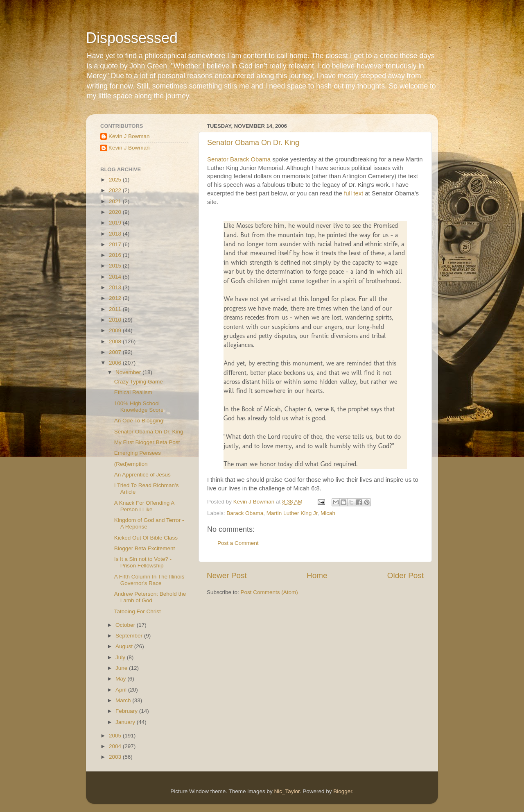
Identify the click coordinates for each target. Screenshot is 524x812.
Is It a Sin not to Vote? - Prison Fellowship (143, 562)
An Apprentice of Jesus (142, 475)
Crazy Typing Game (139, 382)
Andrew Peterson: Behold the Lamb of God (150, 597)
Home (317, 575)
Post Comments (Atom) (269, 592)
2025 (116, 180)
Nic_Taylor (287, 791)
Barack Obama (245, 513)
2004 (116, 746)
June (122, 668)
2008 (116, 341)
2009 (116, 330)
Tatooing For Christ (138, 611)
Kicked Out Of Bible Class (146, 538)
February (127, 711)
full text (353, 193)
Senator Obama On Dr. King (253, 143)
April (122, 690)
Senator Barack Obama (239, 159)
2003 (116, 757)
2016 (116, 255)
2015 (116, 266)
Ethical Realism (133, 392)
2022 (116, 190)
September (130, 636)
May (121, 679)
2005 (116, 736)
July (121, 657)
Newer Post (227, 575)
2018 (116, 234)
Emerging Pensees (138, 453)
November (129, 372)
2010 (116, 320)
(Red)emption (131, 464)
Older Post (405, 575)
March (124, 700)
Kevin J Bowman (129, 136)
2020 (116, 212)
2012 (116, 298)
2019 (116, 223)
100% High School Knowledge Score (139, 407)
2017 (116, 244)
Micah (328, 513)
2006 (116, 363)
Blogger (343, 791)
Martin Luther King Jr (292, 513)
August (125, 646)
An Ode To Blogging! (140, 421)
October (126, 625)
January (126, 722)
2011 (116, 309)
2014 (116, 277)
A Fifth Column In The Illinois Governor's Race (149, 580)
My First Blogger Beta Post (147, 442)
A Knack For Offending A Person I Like (144, 506)
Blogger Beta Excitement (145, 548)
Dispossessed (132, 38)
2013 (116, 287)
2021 (116, 201)
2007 (116, 352)
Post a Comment (238, 543)
